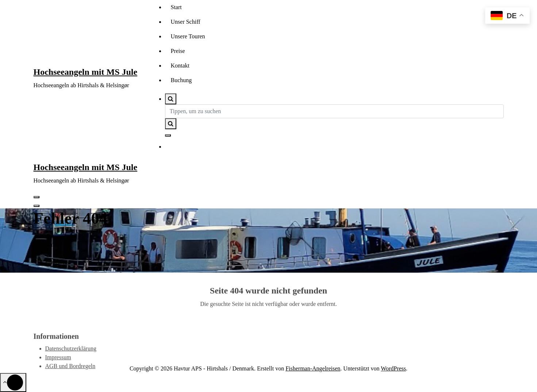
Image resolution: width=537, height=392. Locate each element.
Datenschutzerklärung (71, 358)
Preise (178, 51)
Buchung (181, 80)
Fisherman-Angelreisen (313, 368)
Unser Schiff (186, 22)
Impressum (58, 367)
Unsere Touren (188, 36)
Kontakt (180, 66)
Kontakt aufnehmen (202, 147)
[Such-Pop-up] (171, 99)
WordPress (393, 368)
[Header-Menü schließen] (37, 206)
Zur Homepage (269, 334)
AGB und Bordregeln (70, 376)
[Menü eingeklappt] (37, 197)
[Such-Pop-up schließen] (168, 135)
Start (176, 7)
